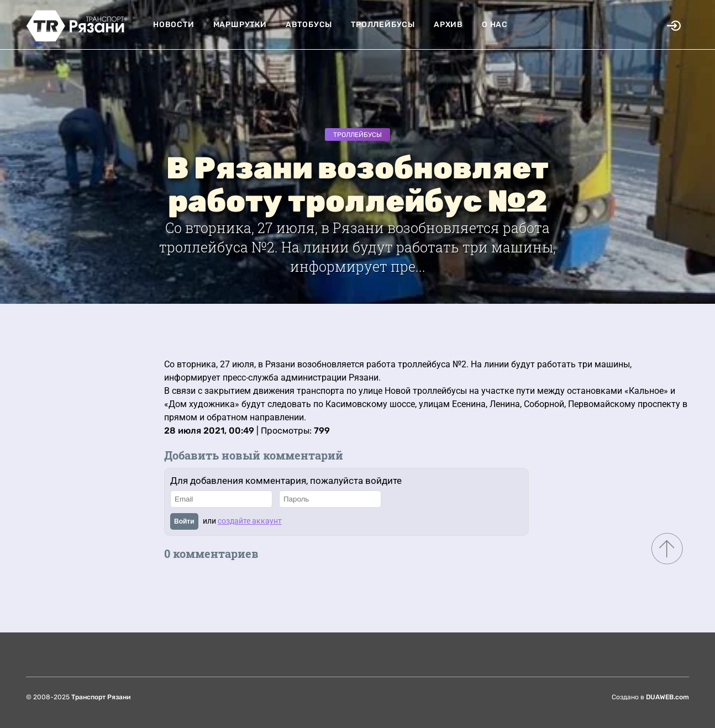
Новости (174, 25)
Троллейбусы (383, 25)
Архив (448, 25)
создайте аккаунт (250, 521)
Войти (184, 521)
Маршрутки (240, 25)
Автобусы (309, 25)
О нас (495, 25)
